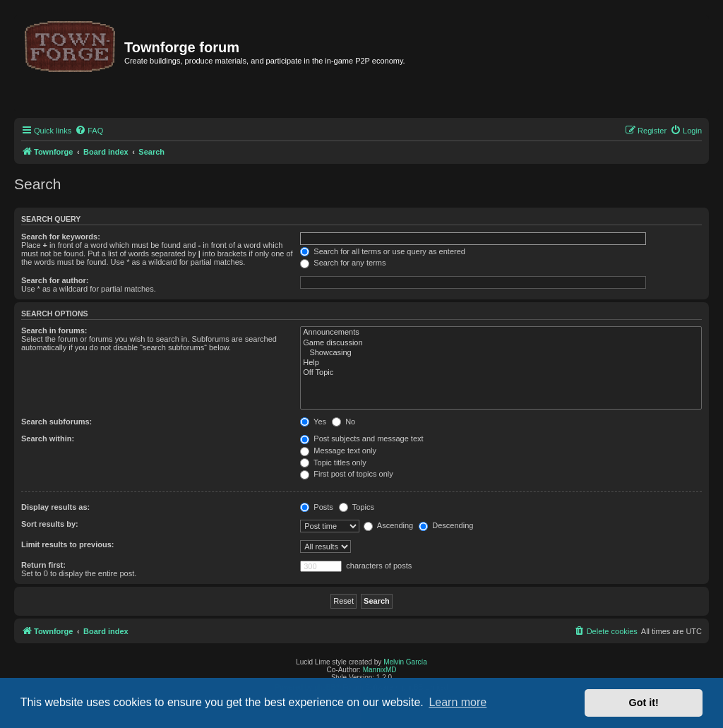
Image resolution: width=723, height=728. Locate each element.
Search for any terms (343, 263)
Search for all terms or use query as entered (383, 251)
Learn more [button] (458, 702)
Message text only (338, 450)
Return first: (43, 565)
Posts (317, 507)
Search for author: (55, 280)
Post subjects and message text (361, 438)
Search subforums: (56, 422)
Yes (313, 422)
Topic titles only (333, 463)
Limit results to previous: (67, 544)
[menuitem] (89, 131)
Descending (446, 525)
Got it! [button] (644, 703)
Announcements (501, 333)
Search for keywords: (61, 237)
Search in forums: (54, 330)
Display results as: (55, 507)
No (343, 422)
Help (501, 363)
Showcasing (501, 353)
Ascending (388, 525)
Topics (357, 507)
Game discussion (501, 343)
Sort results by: (50, 524)
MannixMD (380, 670)
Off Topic (501, 373)
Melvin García (405, 662)
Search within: (48, 438)
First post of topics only (347, 474)
